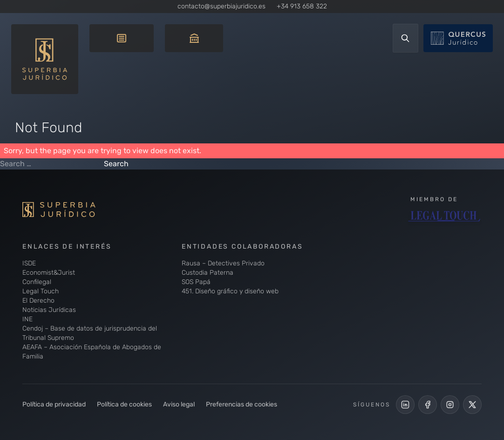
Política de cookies (124, 404)
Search (116, 164)
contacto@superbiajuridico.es (221, 6)
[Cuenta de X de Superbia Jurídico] (472, 405)
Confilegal (37, 282)
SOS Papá (196, 282)
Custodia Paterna (208, 273)
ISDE (29, 263)
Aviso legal (179, 404)
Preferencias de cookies (242, 404)
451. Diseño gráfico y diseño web (230, 291)
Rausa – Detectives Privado (223, 263)
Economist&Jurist (49, 273)
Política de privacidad (54, 404)
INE (27, 319)
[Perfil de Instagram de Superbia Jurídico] (450, 405)
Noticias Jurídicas (49, 310)
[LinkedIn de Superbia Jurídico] (405, 405)
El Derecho (38, 301)
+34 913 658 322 (302, 6)
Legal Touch (41, 291)
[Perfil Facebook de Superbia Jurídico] (428, 405)
